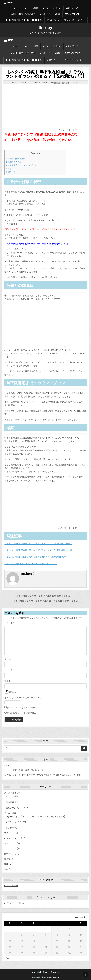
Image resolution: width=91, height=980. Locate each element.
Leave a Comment (41, 83)
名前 (8, 659)
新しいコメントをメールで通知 (21, 708)
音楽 (6, 869)
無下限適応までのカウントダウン (21, 165)
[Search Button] (85, 3)
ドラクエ (10, 828)
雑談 (6, 864)
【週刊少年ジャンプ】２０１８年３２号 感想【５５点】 (30, 564)
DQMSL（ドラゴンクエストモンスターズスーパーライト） (33, 817)
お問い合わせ (53, 20)
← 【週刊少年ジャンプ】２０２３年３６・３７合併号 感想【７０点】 (46, 601)
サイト (8, 681)
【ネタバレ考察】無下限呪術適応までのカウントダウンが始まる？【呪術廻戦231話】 (46, 74)
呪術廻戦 (57, 82)
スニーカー (9, 833)
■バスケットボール (52, 8)
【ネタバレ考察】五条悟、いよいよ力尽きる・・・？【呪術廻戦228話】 (38, 544)
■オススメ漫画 (31, 8)
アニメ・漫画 (10, 793)
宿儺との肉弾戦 (14, 162)
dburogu (45, 28)
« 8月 (7, 958)
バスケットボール (12, 838)
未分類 (7, 859)
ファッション (10, 843)
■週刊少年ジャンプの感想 (23, 14)
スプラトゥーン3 (14, 822)
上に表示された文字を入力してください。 (24, 698)
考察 (9, 169)
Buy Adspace (72, 14)
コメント (10, 623)
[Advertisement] (31, 109)
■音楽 (57, 14)
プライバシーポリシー (75, 20)
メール (9, 670)
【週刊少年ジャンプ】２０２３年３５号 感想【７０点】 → (46, 596)
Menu (10, 3)
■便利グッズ (72, 8)
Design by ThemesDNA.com (45, 977)
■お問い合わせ (11, 886)
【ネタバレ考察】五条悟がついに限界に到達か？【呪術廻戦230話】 (36, 557)
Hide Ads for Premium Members (24, 20)
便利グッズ (9, 854)
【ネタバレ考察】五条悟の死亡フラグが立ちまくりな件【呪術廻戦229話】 (39, 550)
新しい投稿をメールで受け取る (21, 713)
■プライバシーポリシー (15, 903)
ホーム (17, 8)
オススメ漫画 (12, 796)
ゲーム (7, 813)
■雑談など (45, 14)
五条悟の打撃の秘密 (15, 159)
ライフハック (10, 849)
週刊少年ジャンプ (69, 82)
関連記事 (11, 172)
